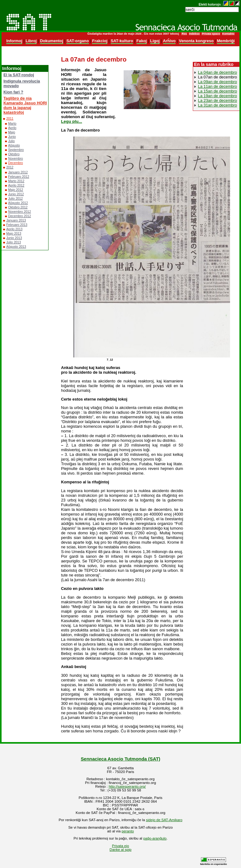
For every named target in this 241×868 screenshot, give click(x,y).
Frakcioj (100, 41)
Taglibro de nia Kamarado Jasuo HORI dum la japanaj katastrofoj (25, 105)
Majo (12, 132)
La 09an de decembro (218, 82)
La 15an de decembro (218, 91)
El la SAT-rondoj (19, 75)
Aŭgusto (14, 145)
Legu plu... (72, 121)
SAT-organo (78, 41)
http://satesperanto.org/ (127, 786)
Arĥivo (169, 41)
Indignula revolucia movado (22, 83)
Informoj (14, 41)
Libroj (31, 41)
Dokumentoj (52, 41)
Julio (11, 141)
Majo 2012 (16, 190)
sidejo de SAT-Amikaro (164, 820)
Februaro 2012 (19, 177)
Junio (12, 137)
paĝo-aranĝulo (155, 838)
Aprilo (12, 128)
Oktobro (14, 154)
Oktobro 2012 (18, 207)
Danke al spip (120, 850)
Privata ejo (120, 846)
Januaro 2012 (18, 172)
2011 (10, 119)
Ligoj (155, 41)
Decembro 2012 (20, 216)
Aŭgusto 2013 (16, 247)
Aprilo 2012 (16, 185)
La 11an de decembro (218, 86)
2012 (10, 167)
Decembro (15, 163)
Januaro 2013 (16, 220)
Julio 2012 (15, 199)
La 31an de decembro (218, 105)
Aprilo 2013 (14, 229)
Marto (12, 124)
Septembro (16, 150)
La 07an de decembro (218, 77)
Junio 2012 (16, 194)
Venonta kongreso (196, 41)
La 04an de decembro (218, 72)
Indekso (194, 34)
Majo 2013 (14, 234)
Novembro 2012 (20, 212)
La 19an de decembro (218, 96)
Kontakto (228, 34)
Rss (184, 34)
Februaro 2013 (17, 225)
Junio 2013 (14, 238)
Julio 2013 (14, 242)
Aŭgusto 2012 (18, 203)
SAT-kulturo (122, 41)
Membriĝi (226, 41)
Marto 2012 (16, 181)
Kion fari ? (13, 92)
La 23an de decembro (218, 100)
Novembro (15, 159)
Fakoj (142, 41)
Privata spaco (211, 34)
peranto (128, 831)
